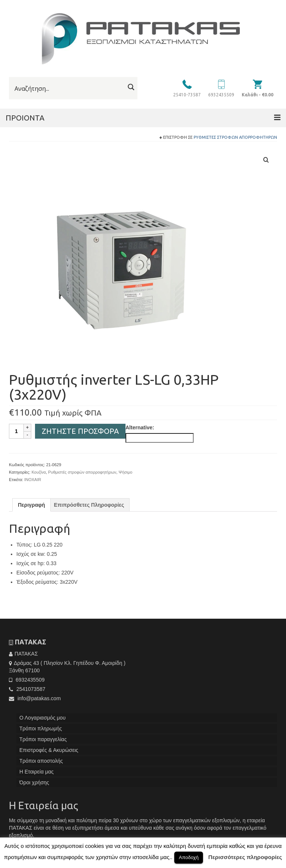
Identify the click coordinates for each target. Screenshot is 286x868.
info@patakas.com (35, 698)
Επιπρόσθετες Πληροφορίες (89, 505)
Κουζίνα (39, 472)
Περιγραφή (31, 505)
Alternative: (140, 427)
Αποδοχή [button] (189, 857)
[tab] (31, 505)
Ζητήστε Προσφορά (80, 431)
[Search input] (69, 89)
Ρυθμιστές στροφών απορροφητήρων (235, 137)
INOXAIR (33, 480)
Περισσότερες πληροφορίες (245, 857)
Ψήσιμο (125, 472)
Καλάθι (258, 95)
